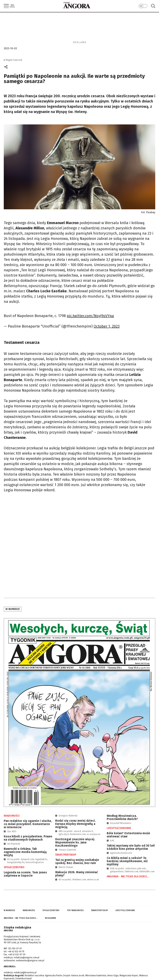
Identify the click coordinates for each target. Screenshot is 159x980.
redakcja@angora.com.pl (26, 958)
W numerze (13, 609)
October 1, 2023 (107, 326)
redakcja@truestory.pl (25, 973)
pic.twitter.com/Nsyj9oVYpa (90, 316)
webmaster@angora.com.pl (30, 961)
